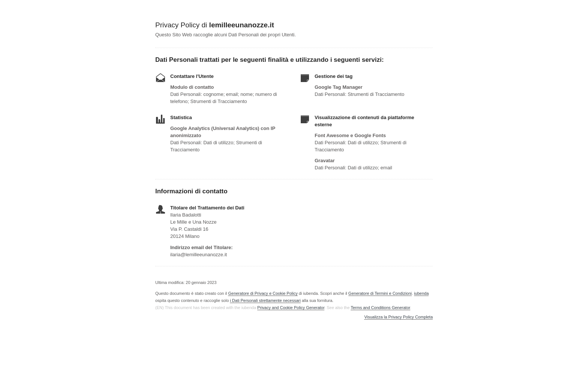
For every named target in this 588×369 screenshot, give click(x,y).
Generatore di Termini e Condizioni (380, 293)
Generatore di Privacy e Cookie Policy (263, 293)
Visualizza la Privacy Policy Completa (398, 317)
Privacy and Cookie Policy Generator (291, 308)
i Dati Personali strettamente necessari (265, 300)
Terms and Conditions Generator (380, 308)
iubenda (421, 293)
